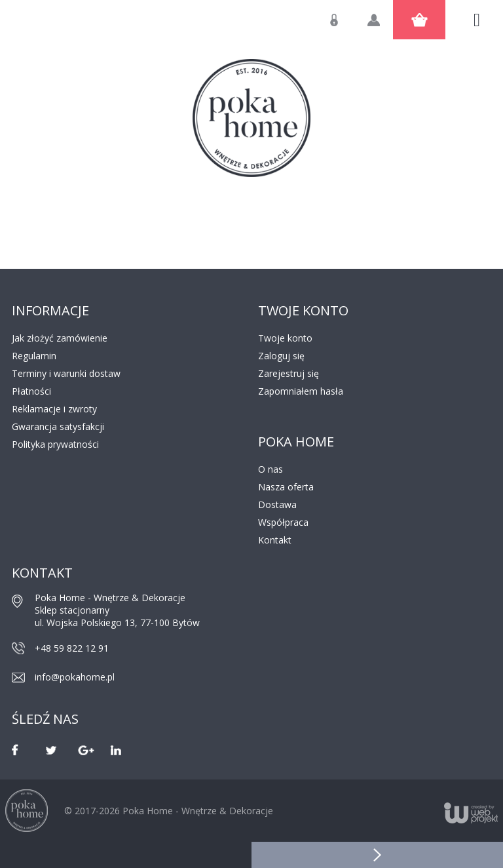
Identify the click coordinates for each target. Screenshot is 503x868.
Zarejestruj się (289, 373)
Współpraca (283, 522)
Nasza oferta (286, 487)
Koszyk (419, 20)
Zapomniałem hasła (301, 391)
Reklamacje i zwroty (54, 409)
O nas (270, 469)
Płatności (31, 391)
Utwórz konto (383, 26)
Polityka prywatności (55, 444)
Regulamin (34, 356)
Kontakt (275, 540)
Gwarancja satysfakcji (58, 426)
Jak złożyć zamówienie (60, 338)
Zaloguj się (344, 26)
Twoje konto (285, 338)
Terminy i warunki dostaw (66, 373)
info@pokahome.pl (75, 677)
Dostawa (277, 504)
